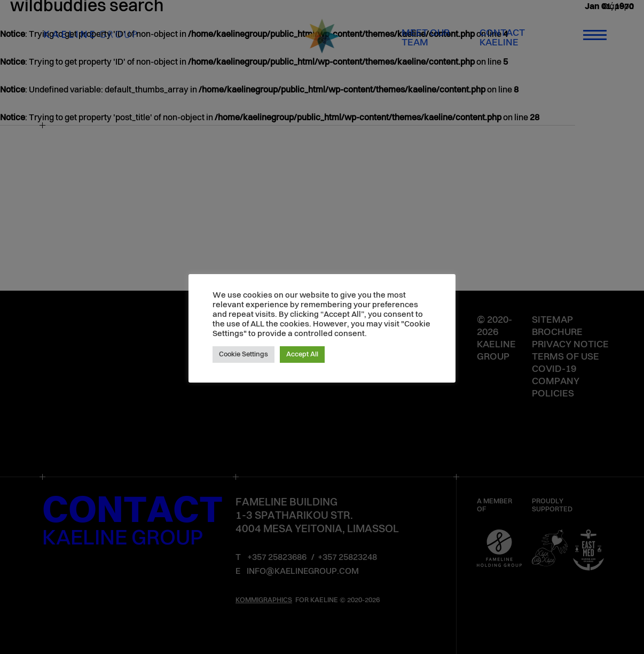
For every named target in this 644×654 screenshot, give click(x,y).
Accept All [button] (302, 355)
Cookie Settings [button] (244, 355)
